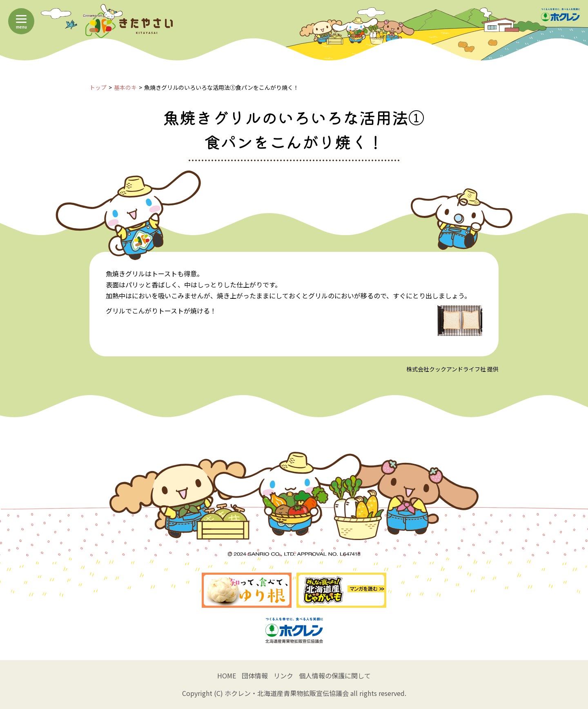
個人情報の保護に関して (335, 676)
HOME (227, 676)
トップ (98, 87)
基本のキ (125, 87)
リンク (283, 676)
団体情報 (255, 676)
